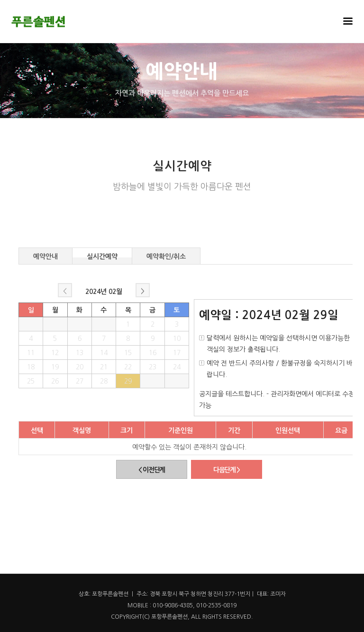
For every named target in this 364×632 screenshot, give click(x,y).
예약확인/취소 (166, 255)
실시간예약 (102, 255)
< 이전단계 (152, 470)
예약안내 (45, 255)
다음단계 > (227, 470)
